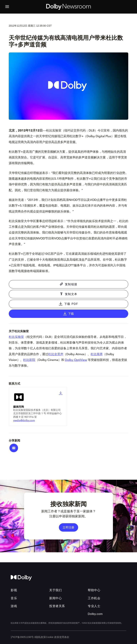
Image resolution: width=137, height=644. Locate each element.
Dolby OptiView (76, 360)
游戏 (14, 606)
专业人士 (94, 606)
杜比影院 (29, 360)
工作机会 (94, 598)
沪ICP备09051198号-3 (23, 637)
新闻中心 (55, 598)
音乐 (14, 598)
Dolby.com (95, 614)
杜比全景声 (56, 354)
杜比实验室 (16, 337)
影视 (14, 590)
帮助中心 (94, 590)
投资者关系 (57, 606)
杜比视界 (97, 354)
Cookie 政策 (52, 637)
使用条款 (64, 637)
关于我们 (55, 590)
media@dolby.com (24, 420)
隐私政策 (41, 637)
